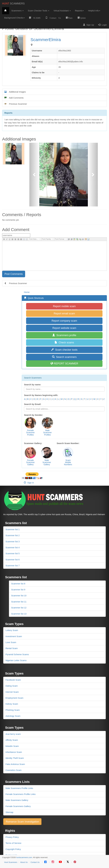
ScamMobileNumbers (68, 462)
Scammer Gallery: (33, 443)
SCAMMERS (13, 4)
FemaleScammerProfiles (31, 433)
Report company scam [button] (64, 321)
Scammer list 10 (19, 596)
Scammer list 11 (19, 602)
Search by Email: (33, 404)
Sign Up (89, 25)
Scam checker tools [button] (64, 350)
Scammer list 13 (19, 614)
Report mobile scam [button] (64, 306)
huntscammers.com (24, 857)
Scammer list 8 (18, 584)
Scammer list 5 (13, 553)
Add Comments (14, 98)
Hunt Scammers (11, 862)
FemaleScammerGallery (31, 462)
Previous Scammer (16, 104)
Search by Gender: (33, 415)
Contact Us (35, 862)
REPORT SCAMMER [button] (64, 363)
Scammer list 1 (13, 529)
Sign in (29, 483)
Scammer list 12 (19, 608)
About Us (24, 862)
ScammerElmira (46, 40)
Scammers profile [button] (64, 335)
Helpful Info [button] (94, 11)
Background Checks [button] (14, 18)
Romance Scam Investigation (22, 822)
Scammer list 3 (13, 541)
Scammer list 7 (13, 566)
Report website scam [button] (64, 328)
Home (27, 292)
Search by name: (33, 385)
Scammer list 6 (13, 560)
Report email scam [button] (64, 314)
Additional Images (15, 92)
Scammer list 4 (13, 547)
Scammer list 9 (18, 590)
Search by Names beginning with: (41, 395)
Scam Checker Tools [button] (39, 11)
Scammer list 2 (13, 535)
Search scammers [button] (64, 357)
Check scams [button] (64, 342)
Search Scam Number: (68, 443)
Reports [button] (79, 11)
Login (103, 25)
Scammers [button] (17, 11)
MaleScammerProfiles (48, 433)
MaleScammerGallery (47, 462)
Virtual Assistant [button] (62, 11)
